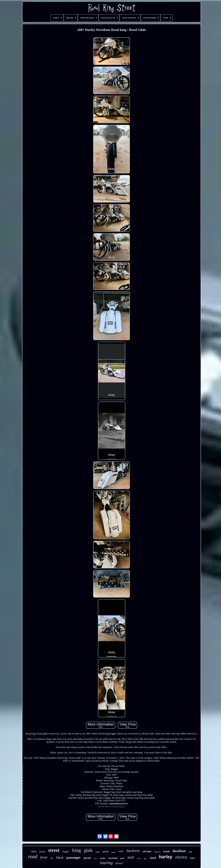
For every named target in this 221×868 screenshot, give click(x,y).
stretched (113, 858)
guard (113, 852)
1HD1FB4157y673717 (119, 804)
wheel (153, 858)
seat (131, 857)
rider (145, 859)
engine (157, 852)
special (87, 858)
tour (192, 858)
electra (181, 857)
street (54, 850)
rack (190, 852)
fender (42, 852)
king (77, 850)
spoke (106, 851)
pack (122, 858)
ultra (95, 858)
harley (166, 857)
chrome (147, 852)
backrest (133, 851)
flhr (52, 858)
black (60, 857)
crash (139, 858)
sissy (34, 851)
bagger (66, 851)
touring (106, 863)
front (44, 857)
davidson (179, 851)
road (33, 857)
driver (119, 863)
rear (121, 851)
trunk (166, 851)
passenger (74, 858)
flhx (98, 852)
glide (88, 850)
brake (103, 858)
